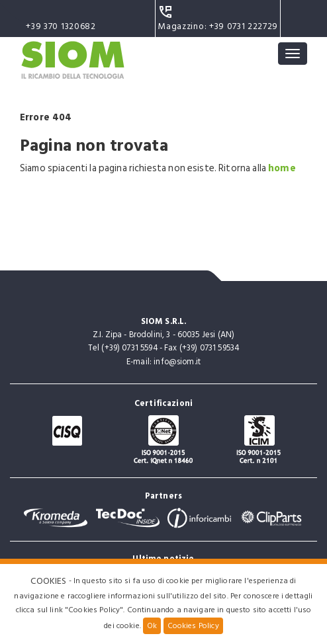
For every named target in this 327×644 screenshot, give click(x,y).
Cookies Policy (193, 626)
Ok (152, 626)
